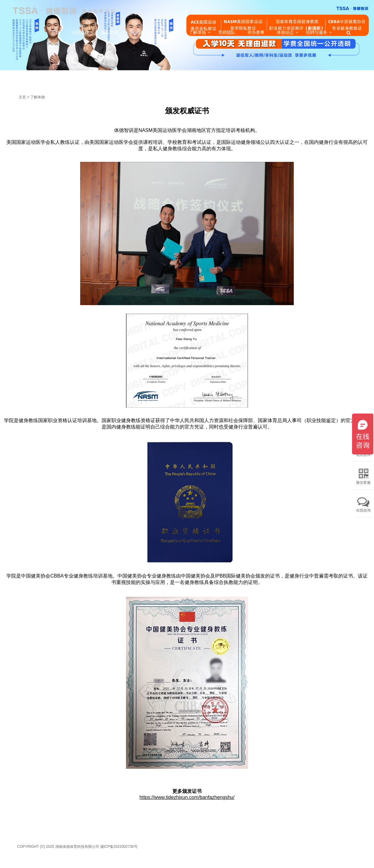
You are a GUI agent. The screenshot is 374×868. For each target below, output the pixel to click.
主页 (22, 97)
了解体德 (38, 97)
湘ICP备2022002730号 (119, 847)
